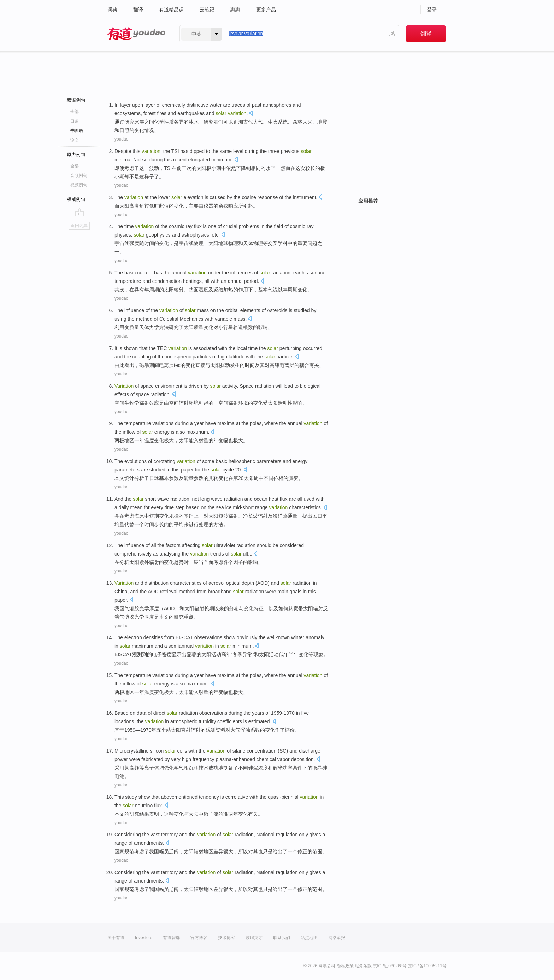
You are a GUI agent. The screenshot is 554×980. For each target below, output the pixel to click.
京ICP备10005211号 (427, 966)
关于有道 (116, 938)
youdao (121, 139)
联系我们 (282, 938)
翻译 (138, 10)
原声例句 (76, 155)
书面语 (77, 131)
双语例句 (76, 100)
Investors (144, 938)
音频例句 (79, 176)
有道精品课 (171, 10)
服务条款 (363, 966)
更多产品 (266, 10)
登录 (432, 10)
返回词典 (79, 226)
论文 (75, 140)
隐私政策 (345, 966)
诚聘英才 (254, 938)
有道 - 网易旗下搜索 (136, 34)
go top (79, 212)
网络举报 (337, 938)
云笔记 (207, 10)
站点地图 (309, 938)
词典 (112, 10)
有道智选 (171, 938)
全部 (75, 112)
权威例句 (76, 199)
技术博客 (226, 938)
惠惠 (235, 10)
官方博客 (199, 938)
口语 (75, 121)
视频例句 (79, 185)
